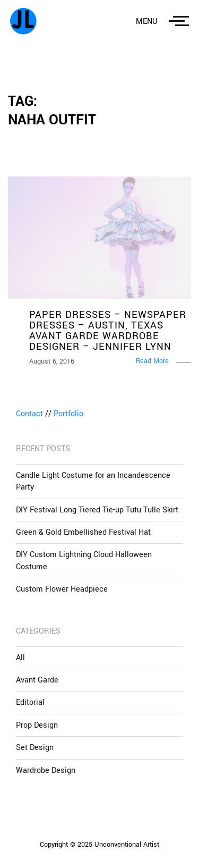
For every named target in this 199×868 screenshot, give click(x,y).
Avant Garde (37, 680)
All (20, 658)
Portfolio (68, 414)
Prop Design (37, 725)
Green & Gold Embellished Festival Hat (83, 532)
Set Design (35, 748)
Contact (29, 414)
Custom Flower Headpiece (62, 589)
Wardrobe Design (46, 770)
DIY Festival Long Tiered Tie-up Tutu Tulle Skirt (97, 510)
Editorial (30, 702)
